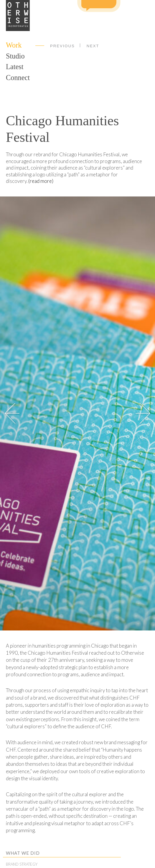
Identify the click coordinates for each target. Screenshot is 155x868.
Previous (62, 46)
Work (14, 45)
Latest (15, 67)
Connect (18, 78)
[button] (143, 413)
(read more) (41, 181)
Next (93, 46)
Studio (15, 56)
